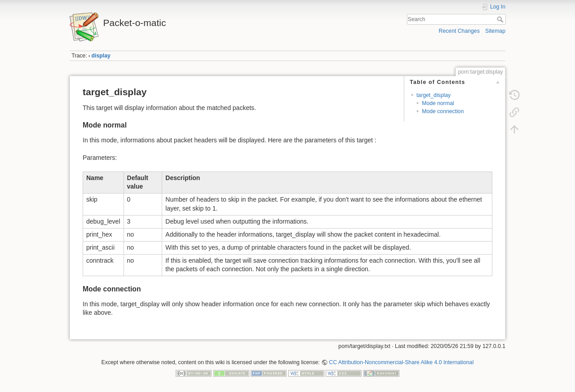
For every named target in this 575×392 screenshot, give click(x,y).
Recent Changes (459, 31)
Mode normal (438, 103)
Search (501, 19)
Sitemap (495, 31)
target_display (433, 95)
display (101, 56)
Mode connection (443, 111)
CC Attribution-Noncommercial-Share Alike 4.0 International (401, 362)
